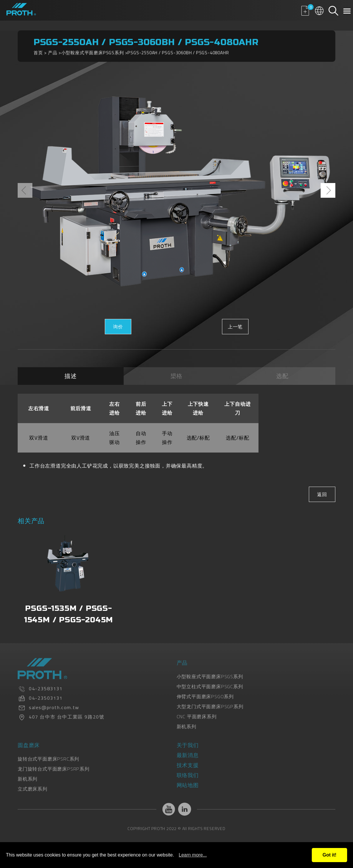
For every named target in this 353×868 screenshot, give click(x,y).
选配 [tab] (282, 376)
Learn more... (193, 855)
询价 (118, 327)
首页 (38, 50)
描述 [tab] (71, 376)
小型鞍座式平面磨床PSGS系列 (93, 50)
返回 (322, 494)
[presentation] (25, 190)
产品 (53, 50)
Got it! (329, 855)
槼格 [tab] (177, 376)
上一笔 (235, 327)
